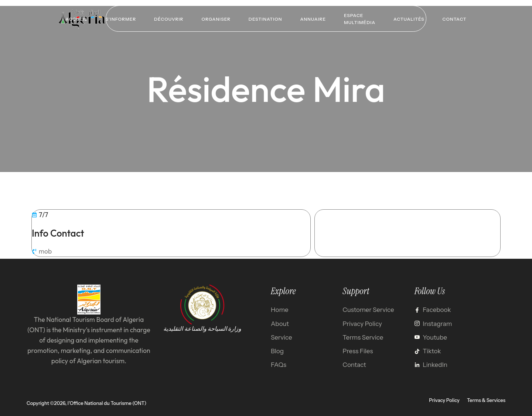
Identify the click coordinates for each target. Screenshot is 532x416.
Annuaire (313, 19)
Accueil (75, 19)
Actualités (410, 19)
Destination (265, 19)
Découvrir (168, 19)
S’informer (120, 19)
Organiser (215, 19)
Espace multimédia (360, 18)
